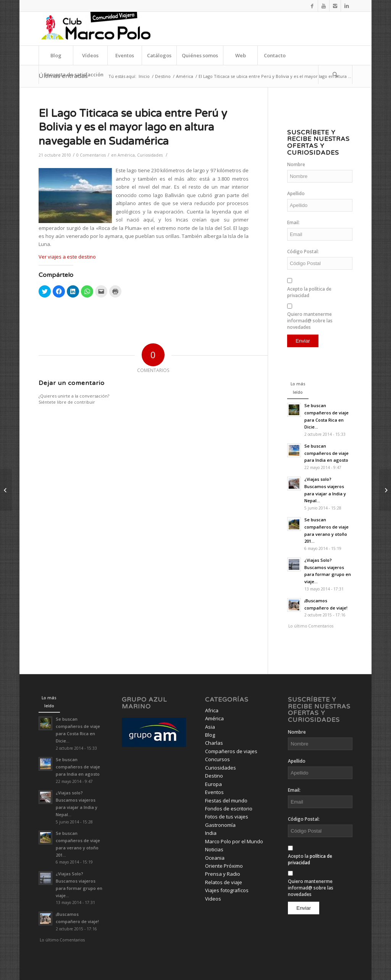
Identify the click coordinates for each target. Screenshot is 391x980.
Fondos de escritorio (229, 809)
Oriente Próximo (224, 866)
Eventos (214, 792)
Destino (163, 76)
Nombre (296, 164)
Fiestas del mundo (226, 800)
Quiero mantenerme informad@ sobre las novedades (310, 321)
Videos (213, 899)
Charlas (214, 743)
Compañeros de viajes (231, 751)
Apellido (296, 193)
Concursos (217, 759)
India (211, 833)
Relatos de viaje (224, 882)
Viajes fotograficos (227, 890)
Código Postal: (303, 251)
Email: (293, 222)
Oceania (215, 858)
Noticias (214, 849)
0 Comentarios (91, 155)
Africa (212, 710)
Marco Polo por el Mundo (234, 841)
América (185, 76)
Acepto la (309, 292)
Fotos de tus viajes (227, 817)
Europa (213, 784)
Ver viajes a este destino (67, 257)
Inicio (144, 76)
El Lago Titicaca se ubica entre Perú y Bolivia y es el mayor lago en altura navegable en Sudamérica (133, 127)
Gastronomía (220, 825)
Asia (210, 727)
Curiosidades (150, 155)
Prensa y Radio (223, 874)
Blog (210, 735)
